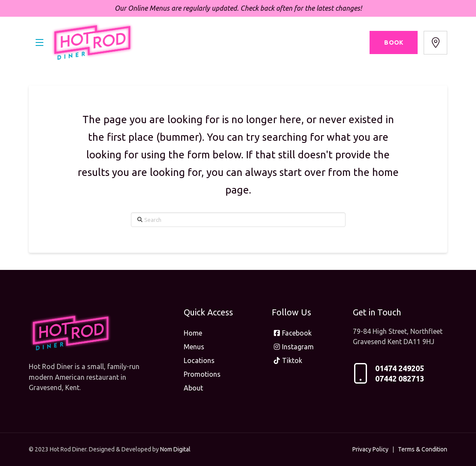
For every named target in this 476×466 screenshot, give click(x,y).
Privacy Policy (370, 449)
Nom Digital (175, 449)
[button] (39, 42)
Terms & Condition (423, 449)
